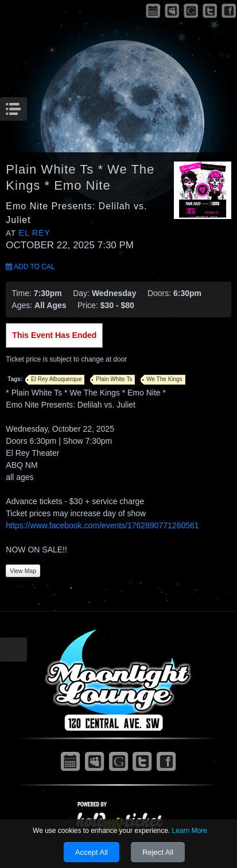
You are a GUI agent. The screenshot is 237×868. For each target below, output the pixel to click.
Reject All (158, 852)
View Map (23, 571)
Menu (26, 106)
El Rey (35, 233)
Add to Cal (30, 267)
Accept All (92, 852)
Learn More (190, 831)
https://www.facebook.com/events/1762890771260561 (102, 525)
